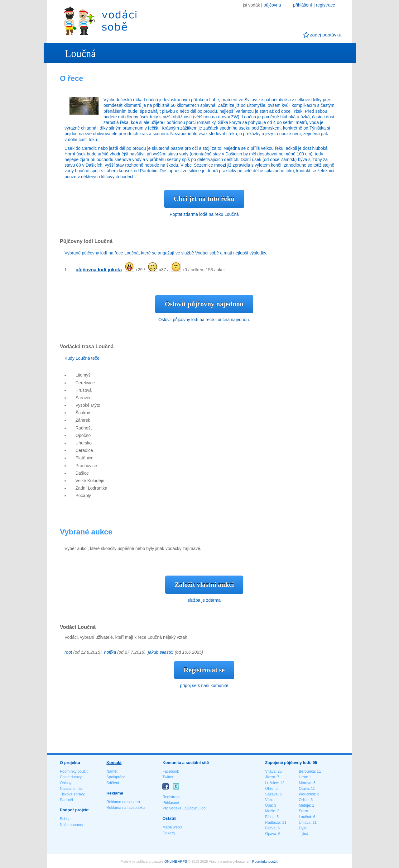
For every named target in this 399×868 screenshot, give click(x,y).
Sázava (272, 794)
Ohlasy (66, 783)
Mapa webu (172, 827)
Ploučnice (307, 794)
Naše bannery (72, 825)
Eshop (65, 819)
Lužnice (272, 783)
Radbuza (273, 823)
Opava (271, 834)
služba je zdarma (204, 600)
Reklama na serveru (123, 802)
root (68, 652)
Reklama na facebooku (125, 808)
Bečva (270, 828)
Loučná (305, 817)
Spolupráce (116, 777)
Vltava (270, 771)
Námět (112, 771)
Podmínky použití (74, 771)
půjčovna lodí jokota (99, 270)
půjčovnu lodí (196, 808)
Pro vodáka (172, 808)
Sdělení (113, 783)
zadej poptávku (326, 35)
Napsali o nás (71, 789)
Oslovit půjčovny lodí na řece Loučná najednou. (204, 320)
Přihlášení (171, 803)
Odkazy (169, 833)
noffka (110, 652)
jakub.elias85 (161, 652)
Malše (270, 811)
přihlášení (303, 5)
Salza (304, 811)
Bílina (270, 817)
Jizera (270, 777)
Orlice (304, 800)
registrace (326, 5)
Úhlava (305, 823)
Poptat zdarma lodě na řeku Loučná (204, 214)
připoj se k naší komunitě (204, 685)
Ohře (269, 789)
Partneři (66, 800)
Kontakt (114, 763)
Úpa (269, 805)
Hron (303, 777)
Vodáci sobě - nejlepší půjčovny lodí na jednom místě (100, 21)
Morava (305, 783)
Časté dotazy (71, 777)
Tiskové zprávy (72, 794)
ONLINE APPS (176, 861)
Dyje (303, 828)
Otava (304, 789)
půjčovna (272, 5)
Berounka (307, 771)
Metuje (305, 805)
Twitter (168, 777)
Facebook (171, 771)
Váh (269, 800)
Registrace (171, 797)
